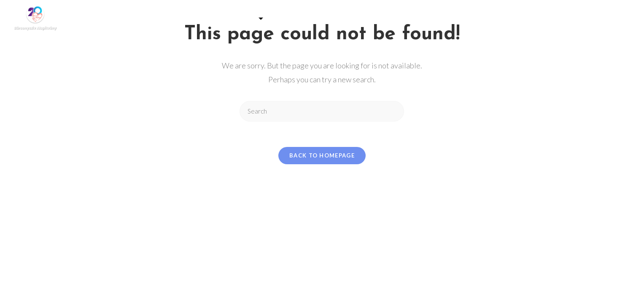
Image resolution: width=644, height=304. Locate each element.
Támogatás (240, 19)
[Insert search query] (322, 111)
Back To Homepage (322, 155)
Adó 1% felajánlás (379, 19)
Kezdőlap (143, 19)
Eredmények (445, 19)
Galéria (187, 19)
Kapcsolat (498, 19)
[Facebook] (609, 19)
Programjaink (306, 19)
